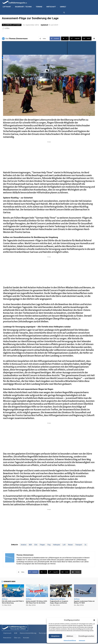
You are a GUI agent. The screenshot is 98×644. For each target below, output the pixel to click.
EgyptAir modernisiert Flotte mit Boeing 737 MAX (84, 602)
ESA (36, 545)
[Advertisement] (49, 156)
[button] (94, 620)
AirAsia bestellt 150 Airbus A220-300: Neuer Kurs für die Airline (37, 602)
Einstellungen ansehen (86, 636)
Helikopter (57, 545)
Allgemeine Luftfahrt (12, 25)
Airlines (5, 599)
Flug (49, 545)
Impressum (82, 640)
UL (86, 545)
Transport (79, 545)
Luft (64, 545)
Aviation (23, 545)
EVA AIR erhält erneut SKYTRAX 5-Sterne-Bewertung (13, 602)
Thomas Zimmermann (18, 39)
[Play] (35, 49)
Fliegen (42, 545)
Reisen (70, 545)
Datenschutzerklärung (70, 640)
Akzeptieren (55, 636)
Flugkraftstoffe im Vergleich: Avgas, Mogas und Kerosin (59, 602)
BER (30, 545)
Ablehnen (70, 636)
